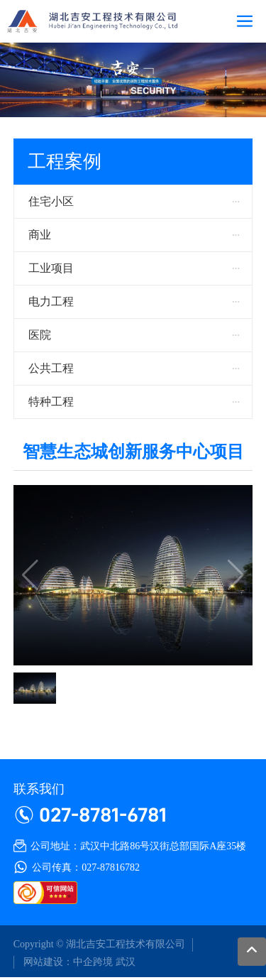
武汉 (126, 962)
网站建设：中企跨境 (67, 962)
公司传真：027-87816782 (86, 867)
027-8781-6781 (103, 815)
